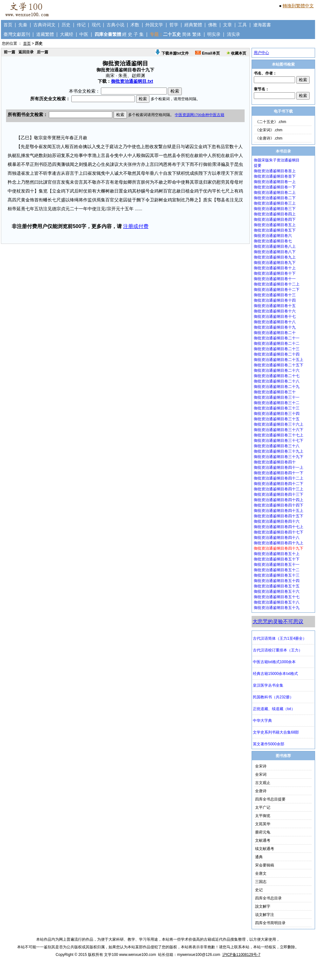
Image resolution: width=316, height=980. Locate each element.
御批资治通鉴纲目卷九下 (275, 263)
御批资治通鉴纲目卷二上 (275, 193)
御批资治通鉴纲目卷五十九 (277, 608)
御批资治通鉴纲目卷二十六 (277, 370)
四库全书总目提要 (270, 799)
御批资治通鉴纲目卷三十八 (277, 446)
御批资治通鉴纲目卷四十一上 (279, 467)
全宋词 (261, 774)
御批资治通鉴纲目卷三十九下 (279, 457)
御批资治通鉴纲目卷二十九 (277, 387)
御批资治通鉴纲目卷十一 (275, 279)
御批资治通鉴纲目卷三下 (275, 209)
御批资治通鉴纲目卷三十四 (277, 414)
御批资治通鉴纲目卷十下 (275, 273)
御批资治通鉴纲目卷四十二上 (279, 478)
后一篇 (43, 52)
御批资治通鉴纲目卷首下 (275, 176)
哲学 (174, 25)
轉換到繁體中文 (298, 6)
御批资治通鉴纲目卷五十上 (277, 554)
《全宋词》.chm (269, 130)
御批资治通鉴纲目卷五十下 (277, 559)
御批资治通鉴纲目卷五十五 (277, 586)
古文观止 (263, 783)
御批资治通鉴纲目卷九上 (275, 257)
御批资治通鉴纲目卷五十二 (277, 570)
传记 (81, 25)
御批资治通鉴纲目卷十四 (275, 300)
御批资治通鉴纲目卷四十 (275, 462)
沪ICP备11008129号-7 (241, 955)
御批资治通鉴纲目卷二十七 (277, 376)
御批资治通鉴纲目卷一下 (275, 187)
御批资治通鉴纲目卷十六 (275, 311)
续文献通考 (265, 849)
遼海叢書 (262, 25)
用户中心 (261, 53)
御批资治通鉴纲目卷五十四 (277, 581)
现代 (96, 25)
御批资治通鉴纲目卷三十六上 (279, 424)
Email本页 (207, 53)
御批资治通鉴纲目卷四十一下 (279, 473)
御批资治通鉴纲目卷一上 (275, 182)
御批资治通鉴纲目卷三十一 (277, 397)
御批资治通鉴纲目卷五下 (275, 230)
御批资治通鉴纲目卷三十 (275, 392)
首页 (8, 25)
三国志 (261, 882)
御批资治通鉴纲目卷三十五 (277, 419)
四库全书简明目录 (270, 923)
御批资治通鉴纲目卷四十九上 (279, 543)
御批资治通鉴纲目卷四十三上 (279, 489)
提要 (258, 166)
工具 (242, 25)
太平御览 (263, 816)
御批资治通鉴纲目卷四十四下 (279, 505)
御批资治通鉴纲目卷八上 (275, 246)
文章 (227, 25)
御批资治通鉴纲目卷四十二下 (279, 484)
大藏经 (67, 34)
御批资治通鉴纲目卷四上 (275, 214)
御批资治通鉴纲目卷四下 (275, 219)
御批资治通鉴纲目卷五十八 (277, 602)
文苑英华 (263, 824)
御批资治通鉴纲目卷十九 (275, 327)
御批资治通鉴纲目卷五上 (275, 225)
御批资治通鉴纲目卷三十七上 (279, 435)
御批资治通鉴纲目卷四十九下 (279, 548)
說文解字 (263, 906)
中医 (84, 34)
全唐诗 (261, 791)
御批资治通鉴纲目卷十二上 (277, 284)
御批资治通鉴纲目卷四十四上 (279, 500)
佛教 (213, 25)
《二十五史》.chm (271, 122)
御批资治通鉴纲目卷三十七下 (279, 441)
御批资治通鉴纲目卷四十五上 (279, 511)
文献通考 (263, 840)
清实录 (234, 34)
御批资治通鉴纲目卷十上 (275, 268)
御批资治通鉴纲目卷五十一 (277, 565)
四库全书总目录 (268, 898)
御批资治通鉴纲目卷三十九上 (279, 451)
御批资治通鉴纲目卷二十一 (277, 338)
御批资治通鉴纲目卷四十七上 (279, 527)
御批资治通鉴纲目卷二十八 (277, 381)
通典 (259, 857)
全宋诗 (261, 766)
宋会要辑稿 (265, 865)
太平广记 (263, 807)
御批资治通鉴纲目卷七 (273, 241)
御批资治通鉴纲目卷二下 (275, 198)
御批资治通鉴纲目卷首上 (275, 171)
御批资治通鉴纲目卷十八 (275, 322)
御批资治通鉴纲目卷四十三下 (279, 494)
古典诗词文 (44, 25)
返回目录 (26, 52)
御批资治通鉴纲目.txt (132, 81)
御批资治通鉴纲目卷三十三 (277, 408)
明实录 (214, 34)
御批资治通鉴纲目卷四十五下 (279, 516)
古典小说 (115, 25)
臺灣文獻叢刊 (17, 34)
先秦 (23, 25)
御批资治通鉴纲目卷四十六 (277, 521)
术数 (135, 25)
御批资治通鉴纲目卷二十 (275, 333)
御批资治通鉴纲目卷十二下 (277, 290)
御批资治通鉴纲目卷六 (273, 236)
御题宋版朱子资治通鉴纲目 (277, 160)
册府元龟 (263, 832)
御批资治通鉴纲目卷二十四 (277, 354)
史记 (259, 890)
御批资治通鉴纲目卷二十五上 (279, 360)
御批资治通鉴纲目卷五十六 (277, 591)
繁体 (197, 34)
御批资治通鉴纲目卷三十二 (277, 403)
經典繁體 (193, 25)
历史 (66, 25)
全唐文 (261, 873)
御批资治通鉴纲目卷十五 (275, 306)
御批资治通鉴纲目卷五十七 (277, 597)
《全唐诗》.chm (269, 138)
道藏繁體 (45, 34)
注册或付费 (136, 226)
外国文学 (154, 25)
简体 (187, 34)
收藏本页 (236, 53)
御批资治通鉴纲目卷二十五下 (279, 365)
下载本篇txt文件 (172, 53)
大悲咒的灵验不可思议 (278, 621)
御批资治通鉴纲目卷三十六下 (279, 430)
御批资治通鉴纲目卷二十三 (277, 349)
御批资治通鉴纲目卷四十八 (277, 538)
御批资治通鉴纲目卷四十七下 (279, 532)
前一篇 (10, 52)
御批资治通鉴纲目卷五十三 (277, 575)
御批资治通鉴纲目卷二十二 (277, 343)
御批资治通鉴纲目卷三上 (275, 203)
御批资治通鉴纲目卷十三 (275, 295)
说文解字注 (265, 915)
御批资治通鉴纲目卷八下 (275, 252)
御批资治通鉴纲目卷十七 (275, 317)
